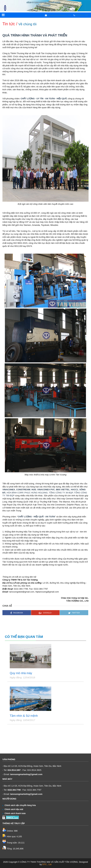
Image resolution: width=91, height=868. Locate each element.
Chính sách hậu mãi (13, 809)
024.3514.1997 (82, 15)
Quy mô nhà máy (21, 673)
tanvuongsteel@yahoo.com (59, 15)
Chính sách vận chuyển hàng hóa (19, 805)
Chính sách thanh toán (14, 813)
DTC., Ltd (47, 864)
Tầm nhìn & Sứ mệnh (24, 716)
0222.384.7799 (14, 790)
